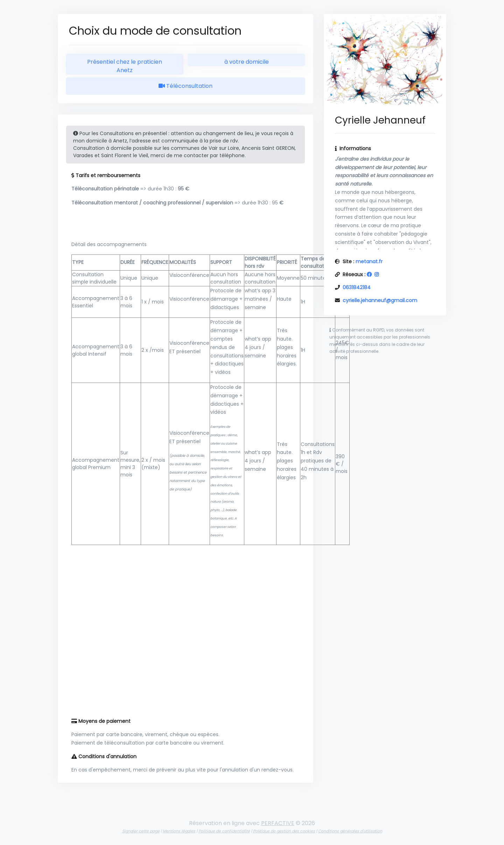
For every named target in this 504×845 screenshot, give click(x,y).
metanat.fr (369, 261)
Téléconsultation (185, 86)
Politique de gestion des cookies (284, 831)
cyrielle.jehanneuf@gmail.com (380, 300)
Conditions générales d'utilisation (350, 831)
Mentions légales (179, 831)
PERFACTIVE (278, 823)
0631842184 (357, 287)
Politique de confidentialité (224, 831)
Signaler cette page (141, 831)
